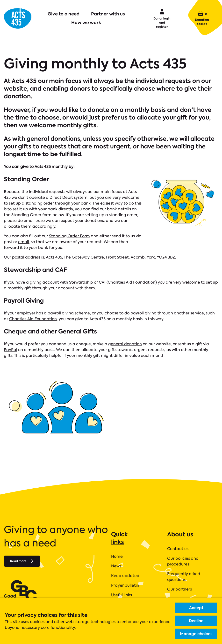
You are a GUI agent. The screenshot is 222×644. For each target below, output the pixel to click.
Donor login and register (162, 18)
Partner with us (108, 14)
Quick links (119, 538)
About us (180, 534)
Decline (196, 621)
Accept (196, 608)
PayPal (11, 350)
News (116, 566)
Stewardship (81, 282)
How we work (86, 23)
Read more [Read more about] (22, 561)
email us (32, 221)
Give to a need (64, 14)
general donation (125, 344)
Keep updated (125, 576)
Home (117, 556)
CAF (103, 282)
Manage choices (196, 634)
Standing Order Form (69, 236)
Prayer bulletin (125, 585)
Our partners (179, 589)
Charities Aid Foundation (33, 319)
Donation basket (202, 18)
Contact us (178, 549)
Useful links (122, 595)
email (24, 242)
